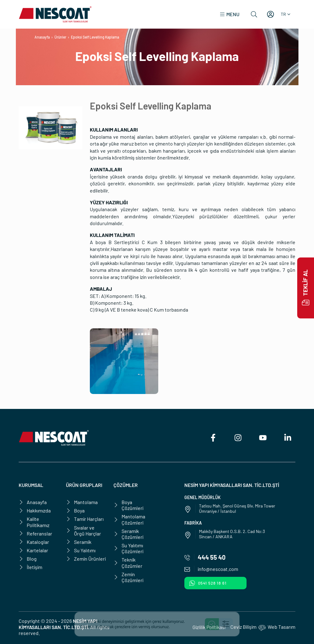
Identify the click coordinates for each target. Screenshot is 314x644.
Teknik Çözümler (128, 563)
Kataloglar (34, 542)
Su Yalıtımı (81, 550)
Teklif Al (306, 288)
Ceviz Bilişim (243, 627)
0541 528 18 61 (208, 583)
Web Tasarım (282, 627)
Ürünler (60, 37)
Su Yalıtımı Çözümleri (128, 548)
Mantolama (82, 502)
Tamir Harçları (85, 519)
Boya (75, 510)
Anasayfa (42, 37)
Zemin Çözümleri (128, 577)
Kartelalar (33, 550)
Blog (28, 559)
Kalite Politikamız (34, 522)
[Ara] (254, 14)
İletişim (30, 567)
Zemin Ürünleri (86, 559)
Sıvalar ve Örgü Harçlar (83, 530)
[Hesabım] (270, 14)
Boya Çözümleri (128, 505)
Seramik (79, 542)
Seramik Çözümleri (128, 534)
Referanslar (35, 533)
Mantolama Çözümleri (129, 519)
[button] (230, 14)
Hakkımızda (35, 510)
